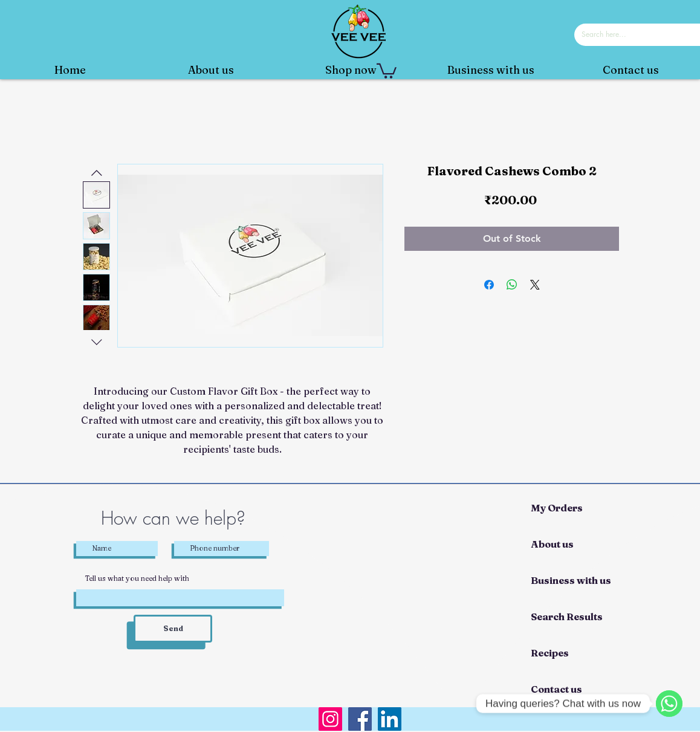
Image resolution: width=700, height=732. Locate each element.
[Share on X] (535, 285)
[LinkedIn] (390, 719)
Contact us (556, 689)
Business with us (571, 580)
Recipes (550, 653)
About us (552, 544)
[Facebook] (360, 719)
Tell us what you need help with (137, 578)
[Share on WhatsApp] (512, 285)
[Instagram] (330, 719)
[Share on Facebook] (489, 285)
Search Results (567, 617)
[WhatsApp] (669, 704)
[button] (387, 70)
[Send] (173, 629)
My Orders (557, 508)
